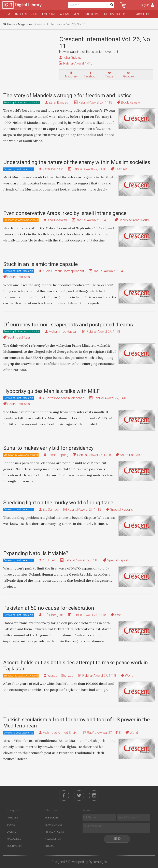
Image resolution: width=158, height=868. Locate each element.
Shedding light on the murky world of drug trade (58, 503)
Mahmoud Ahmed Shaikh (60, 733)
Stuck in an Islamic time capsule (40, 264)
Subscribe (52, 818)
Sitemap (50, 846)
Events (77, 14)
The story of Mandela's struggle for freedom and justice (67, 95)
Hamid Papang (58, 455)
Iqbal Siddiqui (73, 58)
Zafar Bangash (59, 102)
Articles (21, 14)
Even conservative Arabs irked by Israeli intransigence (65, 213)
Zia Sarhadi (51, 510)
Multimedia (112, 14)
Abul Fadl (49, 560)
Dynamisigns (98, 862)
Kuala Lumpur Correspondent (63, 271)
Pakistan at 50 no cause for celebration (49, 608)
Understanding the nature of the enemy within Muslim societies (77, 162)
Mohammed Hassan (63, 332)
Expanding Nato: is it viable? (36, 553)
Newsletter (53, 839)
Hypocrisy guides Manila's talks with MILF (51, 391)
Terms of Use (53, 825)
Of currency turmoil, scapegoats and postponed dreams (68, 325)
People (128, 14)
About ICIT (144, 14)
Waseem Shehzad (60, 676)
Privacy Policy (54, 832)
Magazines (93, 14)
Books (35, 14)
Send (117, 839)
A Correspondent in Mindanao (64, 398)
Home (8, 14)
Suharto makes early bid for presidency (48, 448)
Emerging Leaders (56, 14)
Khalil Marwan (57, 220)
